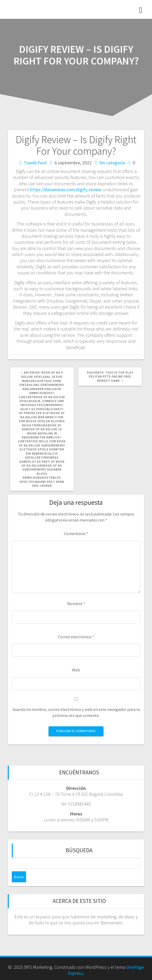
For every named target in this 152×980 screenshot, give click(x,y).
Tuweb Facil (35, 163)
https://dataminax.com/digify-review (66, 190)
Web (76, 670)
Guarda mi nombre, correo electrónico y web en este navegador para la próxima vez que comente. (76, 712)
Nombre (76, 604)
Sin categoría (112, 163)
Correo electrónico (76, 637)
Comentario (76, 534)
